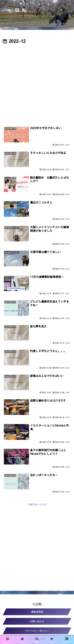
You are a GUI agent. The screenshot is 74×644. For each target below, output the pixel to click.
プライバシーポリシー (37, 631)
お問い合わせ (37, 621)
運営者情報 (37, 612)
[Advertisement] (37, 83)
